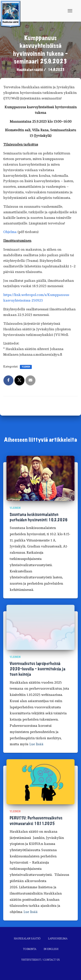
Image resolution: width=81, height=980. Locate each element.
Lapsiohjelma (58, 939)
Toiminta (30, 949)
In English (51, 949)
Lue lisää (36, 744)
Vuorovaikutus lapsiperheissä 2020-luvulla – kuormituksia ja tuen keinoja (37, 669)
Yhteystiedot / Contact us (41, 960)
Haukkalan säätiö (27, 939)
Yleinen (26, 367)
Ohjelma (10, 232)
